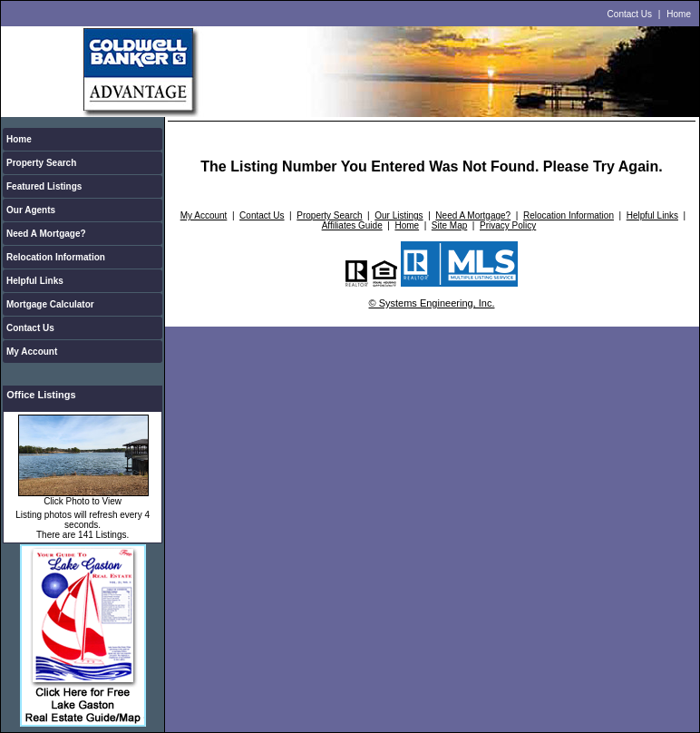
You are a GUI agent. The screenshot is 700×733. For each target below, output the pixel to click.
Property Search (41, 163)
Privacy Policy (508, 225)
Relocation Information (56, 257)
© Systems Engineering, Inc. (432, 303)
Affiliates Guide (352, 225)
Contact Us (630, 14)
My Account (32, 352)
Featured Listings (44, 186)
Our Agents (31, 210)
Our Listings (399, 215)
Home (679, 14)
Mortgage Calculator (50, 304)
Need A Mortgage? (46, 234)
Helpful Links (35, 281)
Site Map (449, 225)
